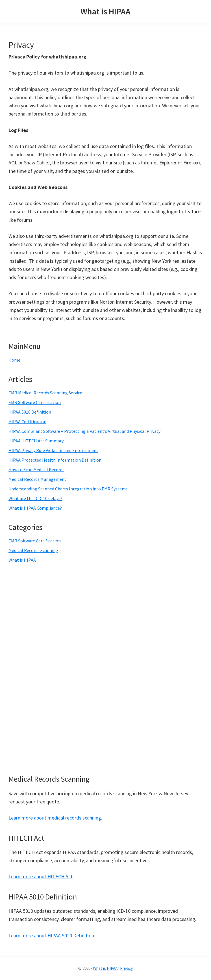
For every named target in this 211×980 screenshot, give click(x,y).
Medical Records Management (37, 479)
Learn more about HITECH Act (41, 876)
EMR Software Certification (35, 402)
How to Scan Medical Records (36, 470)
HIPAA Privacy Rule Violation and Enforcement (53, 450)
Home (14, 360)
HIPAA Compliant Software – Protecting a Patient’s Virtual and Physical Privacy (84, 431)
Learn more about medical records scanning (55, 818)
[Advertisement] (56, 659)
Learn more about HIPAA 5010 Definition (51, 936)
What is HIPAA (105, 11)
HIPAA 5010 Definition (30, 412)
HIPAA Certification (27, 421)
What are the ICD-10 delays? (35, 498)
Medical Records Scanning (33, 550)
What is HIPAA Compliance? (35, 508)
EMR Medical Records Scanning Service (45, 393)
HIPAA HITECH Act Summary (36, 441)
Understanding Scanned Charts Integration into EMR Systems (68, 489)
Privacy (126, 968)
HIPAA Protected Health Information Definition (55, 460)
